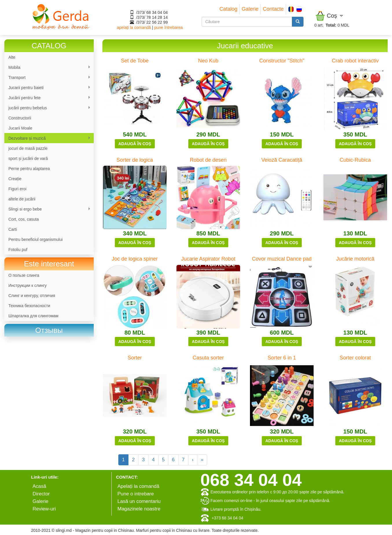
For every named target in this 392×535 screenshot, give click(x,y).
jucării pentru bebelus (47, 108)
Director (41, 494)
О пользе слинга (24, 275)
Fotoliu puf (18, 250)
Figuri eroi (17, 189)
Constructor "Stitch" (282, 61)
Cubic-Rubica (355, 160)
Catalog (228, 9)
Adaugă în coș (135, 144)
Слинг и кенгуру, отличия (32, 296)
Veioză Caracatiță (282, 160)
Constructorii (20, 118)
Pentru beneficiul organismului (36, 239)
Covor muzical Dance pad (282, 259)
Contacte (273, 9)
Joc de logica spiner (135, 259)
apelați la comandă (134, 27)
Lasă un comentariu (139, 501)
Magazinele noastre (139, 509)
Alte (12, 57)
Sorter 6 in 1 (282, 358)
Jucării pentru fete (47, 98)
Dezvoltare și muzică (47, 138)
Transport (47, 78)
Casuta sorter (208, 358)
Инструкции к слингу (27, 285)
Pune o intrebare (136, 494)
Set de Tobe (135, 61)
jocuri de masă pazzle (28, 148)
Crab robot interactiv (355, 61)
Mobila (47, 68)
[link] (49, 330)
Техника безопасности (29, 306)
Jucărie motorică (355, 259)
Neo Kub (208, 61)
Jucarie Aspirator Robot (208, 259)
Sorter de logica (135, 160)
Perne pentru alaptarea (29, 169)
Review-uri (44, 509)
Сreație (15, 179)
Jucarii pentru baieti (47, 88)
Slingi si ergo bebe (47, 209)
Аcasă (39, 486)
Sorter (135, 358)
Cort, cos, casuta (24, 219)
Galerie (250, 9)
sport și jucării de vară (28, 158)
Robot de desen (208, 160)
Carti (13, 229)
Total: (331, 25)
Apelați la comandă (138, 486)
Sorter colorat (355, 358)
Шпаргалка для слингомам (33, 316)
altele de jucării (22, 199)
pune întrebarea (169, 27)
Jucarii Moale (20, 128)
